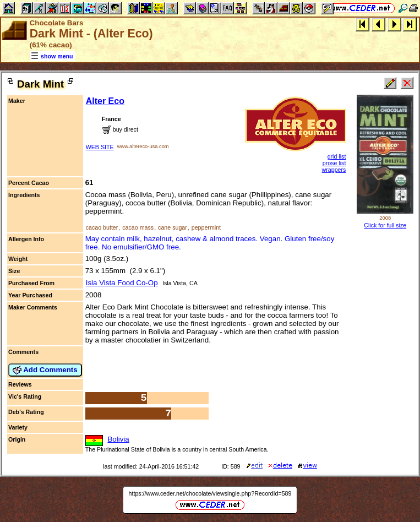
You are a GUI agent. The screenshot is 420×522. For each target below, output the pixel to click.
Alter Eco (105, 101)
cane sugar (173, 227)
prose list (334, 163)
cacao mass (138, 227)
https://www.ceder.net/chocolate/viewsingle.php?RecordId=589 (210, 493)
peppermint (206, 227)
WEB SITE (100, 147)
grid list (337, 156)
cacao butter (102, 227)
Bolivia (118, 439)
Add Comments (45, 370)
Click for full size (385, 225)
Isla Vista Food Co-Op (122, 283)
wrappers (334, 170)
